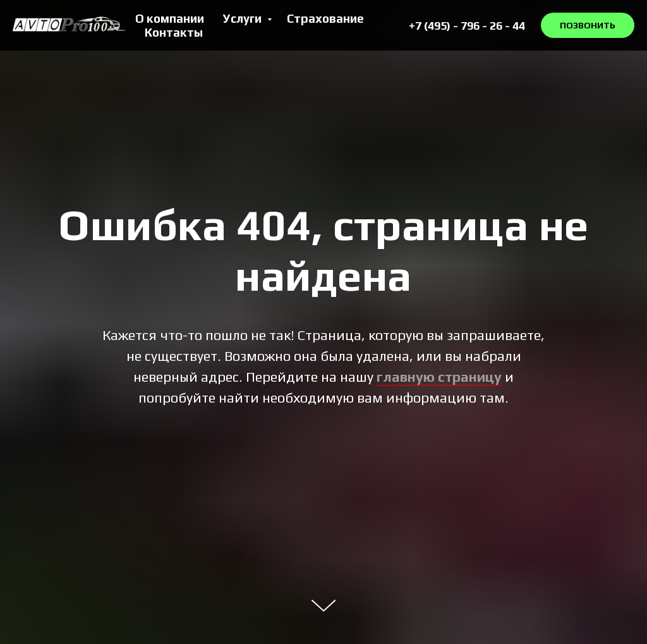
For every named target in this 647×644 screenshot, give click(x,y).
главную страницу (439, 377)
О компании (170, 18)
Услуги (244, 18)
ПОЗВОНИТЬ (588, 25)
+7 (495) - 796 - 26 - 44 (467, 26)
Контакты (174, 32)
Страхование (325, 18)
